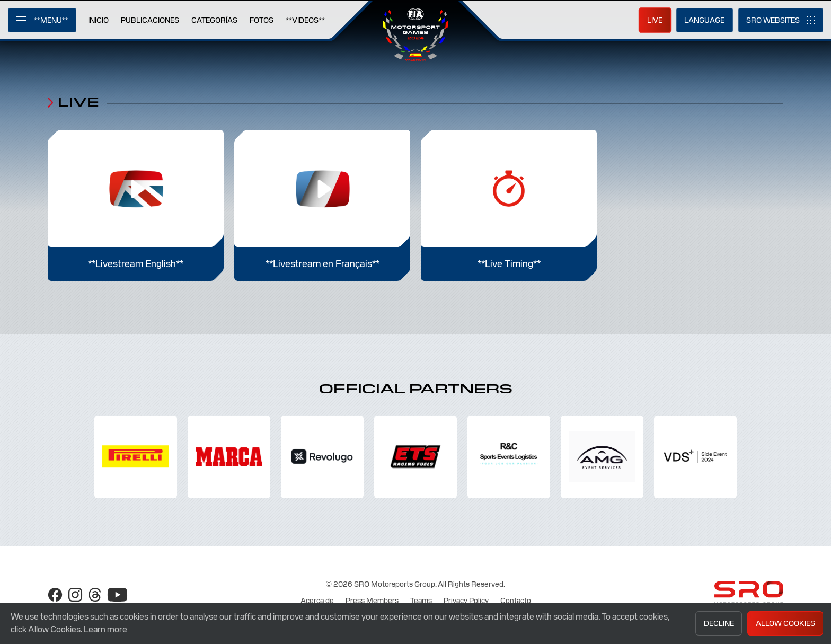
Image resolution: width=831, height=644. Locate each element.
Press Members (372, 601)
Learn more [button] (105, 629)
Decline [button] (719, 623)
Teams (421, 601)
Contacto (516, 601)
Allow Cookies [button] (785, 623)
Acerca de (317, 601)
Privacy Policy (466, 601)
